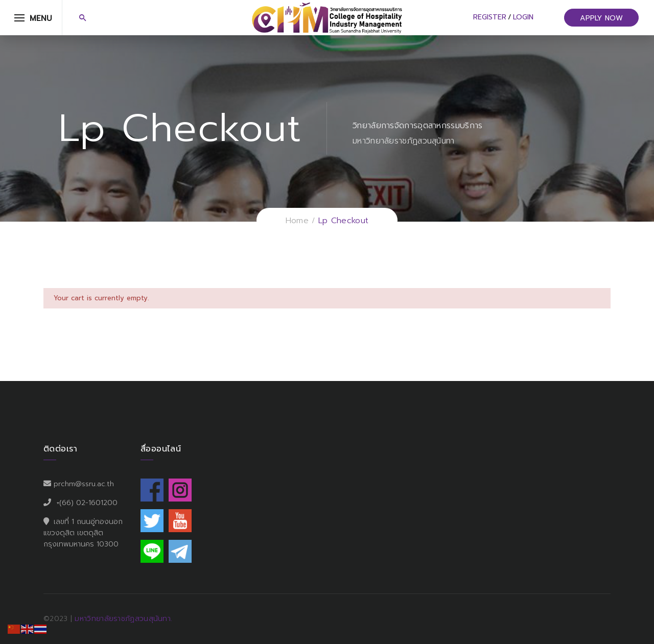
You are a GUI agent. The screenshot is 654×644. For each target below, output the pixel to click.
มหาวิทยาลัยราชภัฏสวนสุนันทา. (123, 619)
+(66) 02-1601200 (87, 503)
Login (523, 17)
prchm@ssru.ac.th (84, 484)
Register (490, 17)
